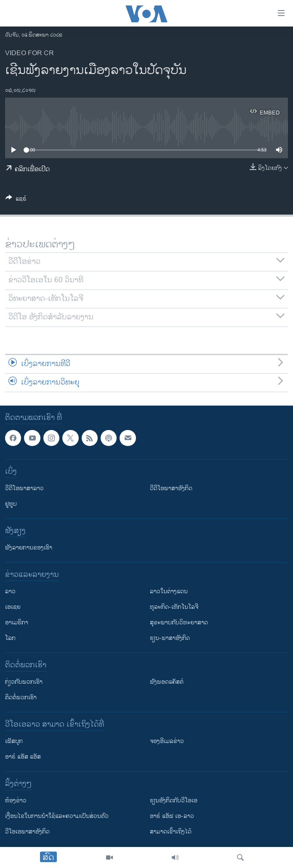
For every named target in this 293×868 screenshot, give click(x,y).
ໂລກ (10, 638)
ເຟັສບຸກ (14, 741)
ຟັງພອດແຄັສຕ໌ (167, 682)
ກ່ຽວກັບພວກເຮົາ (24, 682)
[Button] (16, 200)
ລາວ (10, 591)
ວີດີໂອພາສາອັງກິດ (171, 488)
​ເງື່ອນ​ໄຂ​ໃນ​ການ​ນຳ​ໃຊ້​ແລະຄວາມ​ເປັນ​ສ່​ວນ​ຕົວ (57, 816)
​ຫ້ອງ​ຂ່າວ (16, 800)
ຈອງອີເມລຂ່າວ (167, 741)
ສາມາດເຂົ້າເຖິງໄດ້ (171, 832)
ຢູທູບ (11, 504)
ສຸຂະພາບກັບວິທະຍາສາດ (179, 622)
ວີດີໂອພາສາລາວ (24, 488)
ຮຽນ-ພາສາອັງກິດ (170, 638)
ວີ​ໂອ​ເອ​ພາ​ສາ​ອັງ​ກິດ (27, 832)
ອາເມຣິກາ (17, 622)
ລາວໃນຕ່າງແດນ (169, 591)
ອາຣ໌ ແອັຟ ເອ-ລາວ (172, 816)
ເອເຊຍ (13, 607)
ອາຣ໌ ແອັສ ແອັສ (23, 757)
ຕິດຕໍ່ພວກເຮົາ (21, 697)
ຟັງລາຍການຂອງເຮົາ (29, 548)
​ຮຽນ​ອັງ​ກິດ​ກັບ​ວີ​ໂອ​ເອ (174, 800)
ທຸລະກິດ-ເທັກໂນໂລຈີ (174, 607)
